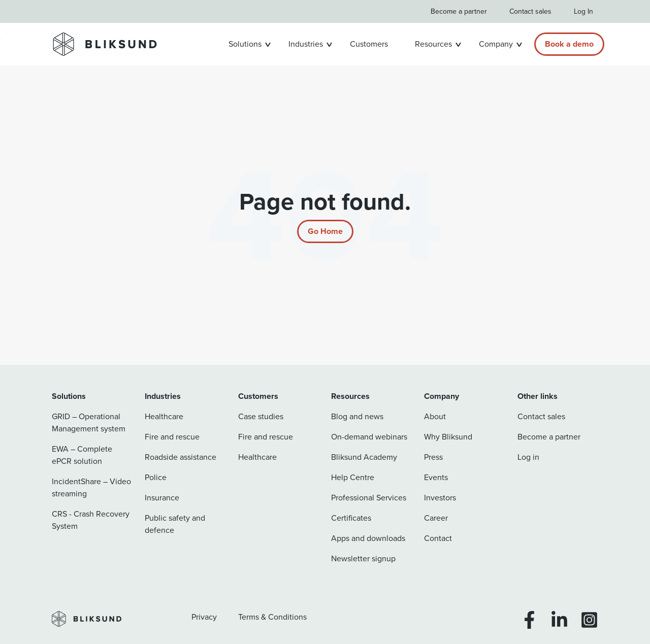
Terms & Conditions (272, 617)
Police (156, 477)
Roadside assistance (181, 457)
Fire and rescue (172, 437)
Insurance (162, 498)
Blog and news (357, 416)
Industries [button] (306, 44)
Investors (440, 498)
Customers (369, 44)
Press (433, 457)
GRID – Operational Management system (89, 422)
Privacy (204, 617)
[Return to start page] (325, 231)
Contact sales (530, 11)
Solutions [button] (245, 44)
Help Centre (353, 477)
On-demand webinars (369, 437)
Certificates (351, 518)
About (435, 416)
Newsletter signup (363, 558)
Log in (528, 457)
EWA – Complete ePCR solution (82, 455)
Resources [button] (433, 44)
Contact (438, 538)
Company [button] (496, 44)
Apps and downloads (368, 538)
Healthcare (164, 416)
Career (436, 518)
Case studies (261, 416)
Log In (583, 11)
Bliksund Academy (364, 457)
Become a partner (459, 11)
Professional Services (369, 498)
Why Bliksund (448, 437)
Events (436, 477)
